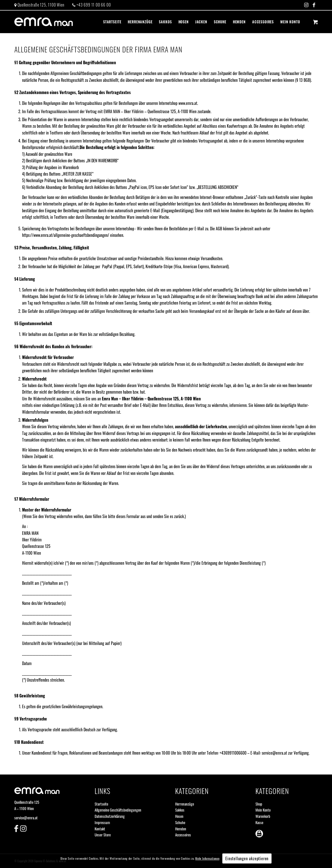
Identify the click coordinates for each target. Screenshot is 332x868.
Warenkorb (263, 816)
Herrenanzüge (185, 804)
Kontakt (100, 829)
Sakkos (180, 810)
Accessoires (183, 835)
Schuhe (180, 822)
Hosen (179, 816)
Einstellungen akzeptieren (247, 858)
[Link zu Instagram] (307, 5)
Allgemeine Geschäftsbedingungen (118, 810)
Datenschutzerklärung (110, 816)
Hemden (181, 829)
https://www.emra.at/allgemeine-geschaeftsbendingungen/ (66, 235)
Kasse (259, 822)
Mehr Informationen (207, 858)
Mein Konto (263, 810)
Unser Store (103, 835)
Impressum (102, 822)
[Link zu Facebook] (314, 5)
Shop (259, 804)
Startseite (101, 804)
